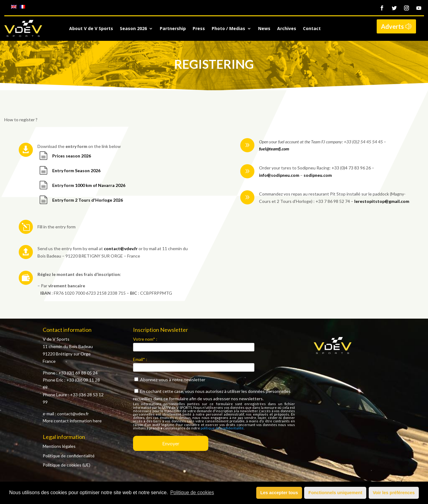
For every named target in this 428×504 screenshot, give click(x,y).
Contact (312, 29)
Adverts (392, 26)
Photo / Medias (228, 29)
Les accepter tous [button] (279, 493)
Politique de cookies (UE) (67, 465)
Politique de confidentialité (69, 456)
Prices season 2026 (72, 156)
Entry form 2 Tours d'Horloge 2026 (88, 200)
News (264, 29)
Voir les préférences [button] (394, 493)
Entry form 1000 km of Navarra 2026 (89, 185)
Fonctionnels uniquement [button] (335, 493)
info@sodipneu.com (279, 175)
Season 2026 (133, 29)
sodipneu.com (318, 175)
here (97, 421)
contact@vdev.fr (121, 248)
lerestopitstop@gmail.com (382, 201)
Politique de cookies (192, 492)
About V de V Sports (91, 29)
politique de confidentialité (222, 428)
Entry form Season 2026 (76, 171)
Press (199, 29)
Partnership (173, 29)
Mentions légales (59, 446)
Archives (287, 29)
